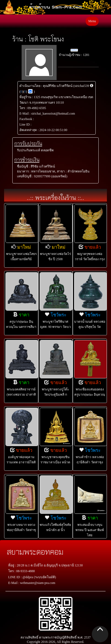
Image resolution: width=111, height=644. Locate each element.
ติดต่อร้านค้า (74, 50)
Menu (92, 21)
